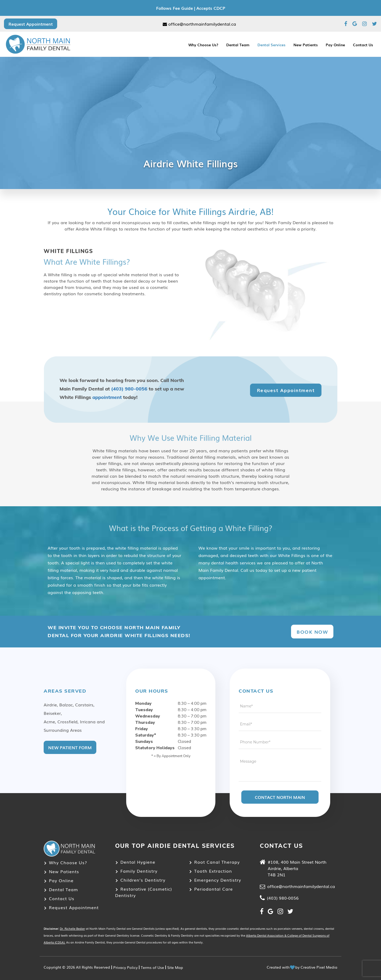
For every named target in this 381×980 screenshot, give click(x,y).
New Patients (306, 45)
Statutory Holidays (155, 748)
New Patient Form (70, 747)
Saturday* (146, 735)
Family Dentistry (139, 871)
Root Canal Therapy (217, 862)
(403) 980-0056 (129, 389)
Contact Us (363, 45)
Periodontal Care (214, 889)
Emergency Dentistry (218, 880)
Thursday (145, 723)
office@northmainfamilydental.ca (199, 24)
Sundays (144, 742)
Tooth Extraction (213, 871)
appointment (107, 397)
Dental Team (238, 45)
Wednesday (148, 716)
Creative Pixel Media (319, 967)
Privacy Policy (125, 967)
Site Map (175, 967)
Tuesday (144, 710)
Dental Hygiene (138, 862)
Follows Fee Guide (174, 8)
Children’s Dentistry (143, 880)
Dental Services (271, 45)
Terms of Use (152, 967)
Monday (143, 703)
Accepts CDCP (211, 8)
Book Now (312, 632)
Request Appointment (31, 24)
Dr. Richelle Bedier (72, 928)
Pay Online (335, 45)
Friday (142, 729)
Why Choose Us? (203, 45)
